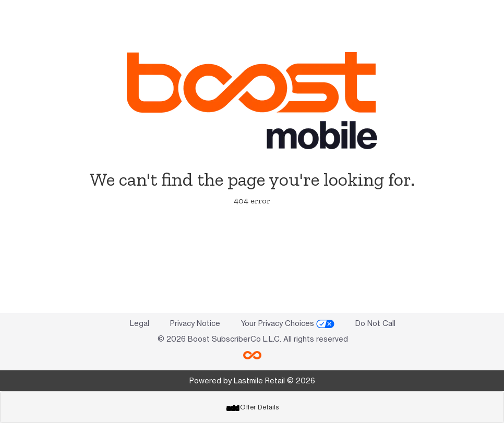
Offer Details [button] (253, 407)
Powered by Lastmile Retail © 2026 (252, 380)
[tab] (252, 407)
